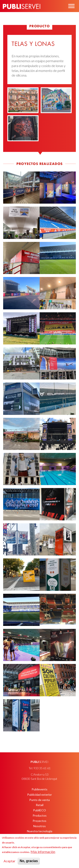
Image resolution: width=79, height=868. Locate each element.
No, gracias (29, 861)
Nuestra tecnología (40, 831)
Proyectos (39, 821)
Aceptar (9, 861)
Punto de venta (39, 800)
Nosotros (39, 826)
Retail (40, 805)
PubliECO (39, 810)
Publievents (39, 789)
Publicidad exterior (39, 795)
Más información (43, 852)
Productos (40, 815)
